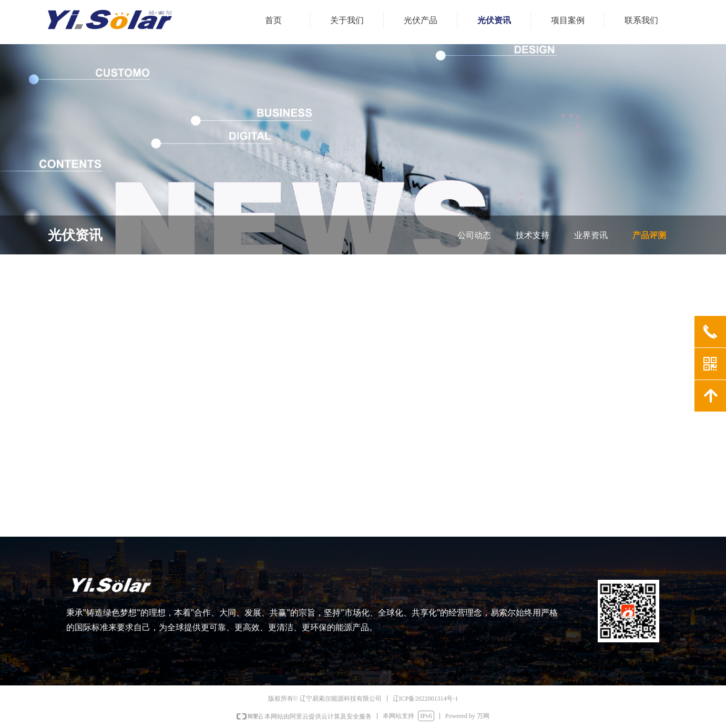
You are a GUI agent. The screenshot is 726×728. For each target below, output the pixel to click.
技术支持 (533, 235)
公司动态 (474, 235)
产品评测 (649, 235)
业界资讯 (591, 235)
